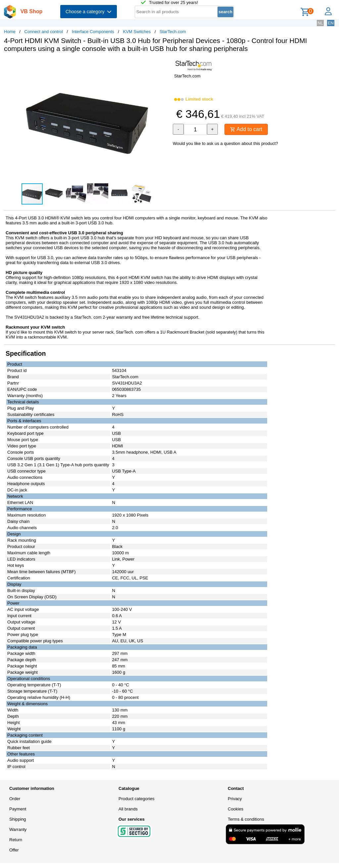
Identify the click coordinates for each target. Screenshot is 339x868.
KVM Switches (137, 32)
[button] (164, 65)
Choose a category (89, 12)
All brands (128, 809)
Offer (14, 850)
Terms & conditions (246, 819)
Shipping (18, 819)
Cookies (236, 809)
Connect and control (44, 32)
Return (16, 840)
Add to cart (246, 129)
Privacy (235, 799)
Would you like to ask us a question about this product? (225, 143)
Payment (18, 809)
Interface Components (93, 32)
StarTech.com (173, 32)
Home (10, 32)
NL (320, 23)
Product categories (136, 799)
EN (331, 23)
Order (15, 799)
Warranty (18, 829)
